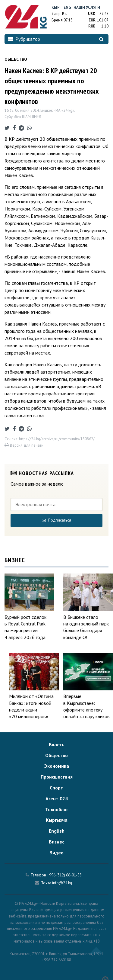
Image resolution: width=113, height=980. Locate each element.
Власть (57, 744)
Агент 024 (57, 798)
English (57, 831)
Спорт (56, 788)
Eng (67, 7)
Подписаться (56, 520)
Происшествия (57, 777)
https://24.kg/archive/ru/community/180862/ (57, 439)
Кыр (56, 7)
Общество (56, 755)
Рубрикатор (24, 39)
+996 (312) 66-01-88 (64, 875)
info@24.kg (62, 883)
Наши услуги (87, 7)
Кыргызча (57, 820)
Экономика (57, 766)
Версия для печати (24, 445)
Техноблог (57, 809)
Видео (56, 853)
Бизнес (56, 842)
